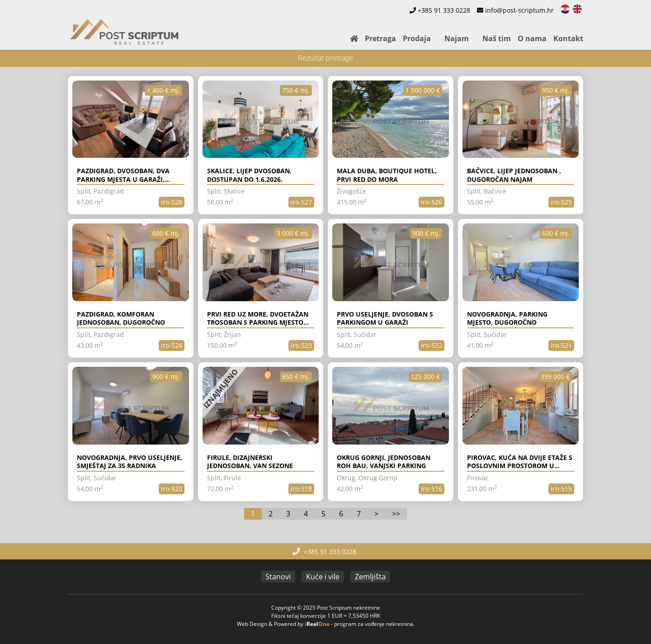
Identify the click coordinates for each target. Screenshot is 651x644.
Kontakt (568, 38)
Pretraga (380, 38)
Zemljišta (370, 577)
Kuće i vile (323, 577)
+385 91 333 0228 (444, 10)
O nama (532, 38)
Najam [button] (457, 38)
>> (396, 514)
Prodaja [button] (417, 38)
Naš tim (497, 38)
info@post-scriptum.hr (519, 10)
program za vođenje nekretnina (374, 624)
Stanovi (278, 577)
